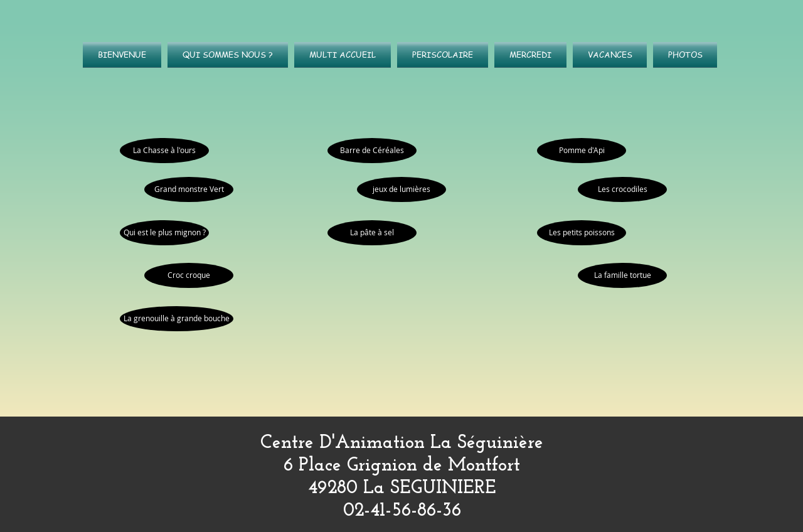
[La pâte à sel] (372, 233)
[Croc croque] (189, 275)
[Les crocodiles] (622, 189)
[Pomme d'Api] (582, 151)
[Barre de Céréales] (372, 151)
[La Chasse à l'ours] (164, 151)
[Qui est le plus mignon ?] (164, 233)
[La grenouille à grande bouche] (177, 319)
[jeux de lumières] (401, 189)
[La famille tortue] (622, 275)
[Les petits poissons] (582, 233)
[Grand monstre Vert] (189, 189)
